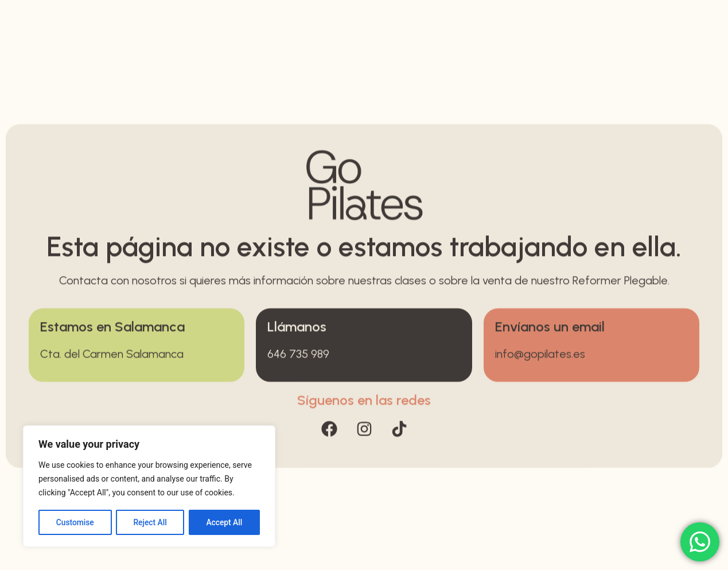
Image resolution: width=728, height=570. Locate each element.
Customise (75, 522)
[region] (149, 487)
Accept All (224, 522)
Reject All (150, 522)
